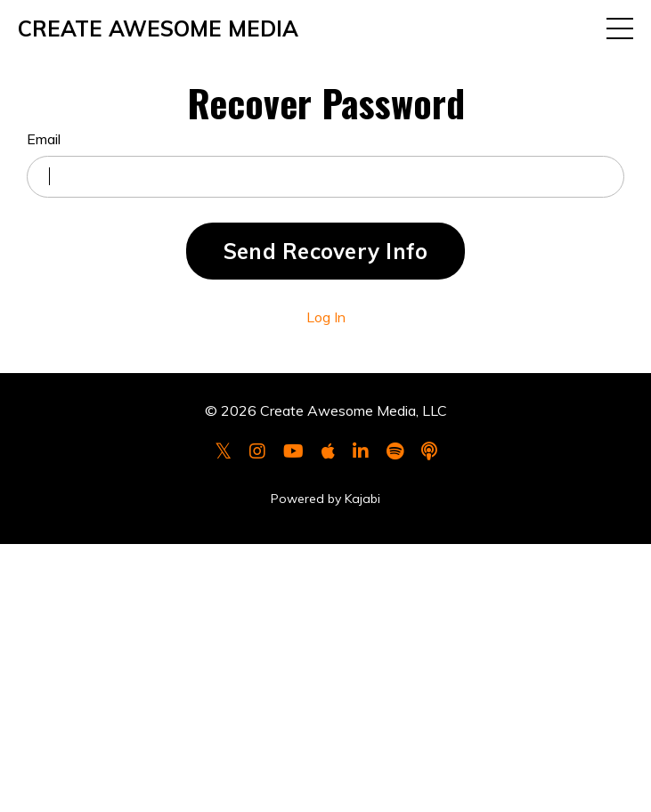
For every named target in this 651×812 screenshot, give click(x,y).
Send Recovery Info (326, 251)
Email (44, 139)
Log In (326, 317)
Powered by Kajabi (325, 499)
